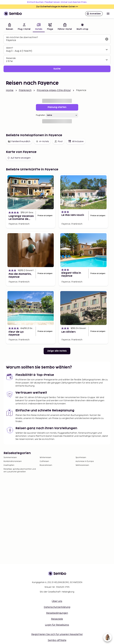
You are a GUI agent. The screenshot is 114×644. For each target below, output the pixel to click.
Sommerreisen (10, 458)
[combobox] (55, 40)
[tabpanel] (57, 53)
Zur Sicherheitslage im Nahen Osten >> (57, 7)
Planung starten (57, 107)
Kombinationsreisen (13, 461)
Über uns (57, 601)
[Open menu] (108, 14)
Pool (58, 141)
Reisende (11, 58)
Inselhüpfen (9, 465)
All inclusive (76, 141)
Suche (57, 69)
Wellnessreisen (82, 465)
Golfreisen (44, 461)
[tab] (9, 27)
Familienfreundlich (19, 141)
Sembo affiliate (57, 640)
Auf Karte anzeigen (19, 158)
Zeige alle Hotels (57, 351)
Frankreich (25, 90)
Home (10, 90)
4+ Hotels (42, 141)
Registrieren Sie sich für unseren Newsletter (57, 634)
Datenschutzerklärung (57, 607)
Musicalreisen (46, 465)
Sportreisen (81, 458)
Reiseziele (57, 619)
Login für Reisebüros (57, 625)
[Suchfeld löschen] (107, 39)
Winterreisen (45, 458)
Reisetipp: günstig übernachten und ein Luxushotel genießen (20, 470)
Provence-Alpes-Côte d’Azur (54, 90)
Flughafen (41, 115)
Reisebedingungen (57, 613)
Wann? (9, 48)
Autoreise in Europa (85, 461)
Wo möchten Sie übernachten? (22, 37)
